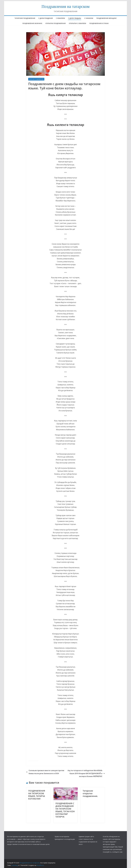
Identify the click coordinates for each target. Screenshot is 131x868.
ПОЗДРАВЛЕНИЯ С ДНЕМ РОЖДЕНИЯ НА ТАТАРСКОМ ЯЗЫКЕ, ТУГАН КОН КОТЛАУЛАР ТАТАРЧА (65, 810)
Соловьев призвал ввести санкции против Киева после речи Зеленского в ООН (45, 772)
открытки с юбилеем (77, 23)
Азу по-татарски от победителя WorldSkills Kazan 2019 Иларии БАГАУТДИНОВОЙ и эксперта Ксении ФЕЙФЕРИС (86, 773)
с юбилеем (60, 18)
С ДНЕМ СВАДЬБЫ (75, 18)
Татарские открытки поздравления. (90, 793)
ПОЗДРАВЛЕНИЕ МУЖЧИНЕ (32, 23)
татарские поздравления (25, 18)
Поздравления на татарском (66, 6)
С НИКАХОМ (89, 18)
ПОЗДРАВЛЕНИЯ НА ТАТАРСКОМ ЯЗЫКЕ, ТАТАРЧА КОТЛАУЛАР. (37, 795)
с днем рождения (46, 18)
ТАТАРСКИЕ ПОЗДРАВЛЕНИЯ (36, 79)
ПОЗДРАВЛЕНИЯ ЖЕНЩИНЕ (106, 18)
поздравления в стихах (99, 23)
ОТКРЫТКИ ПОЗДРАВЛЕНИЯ (56, 23)
